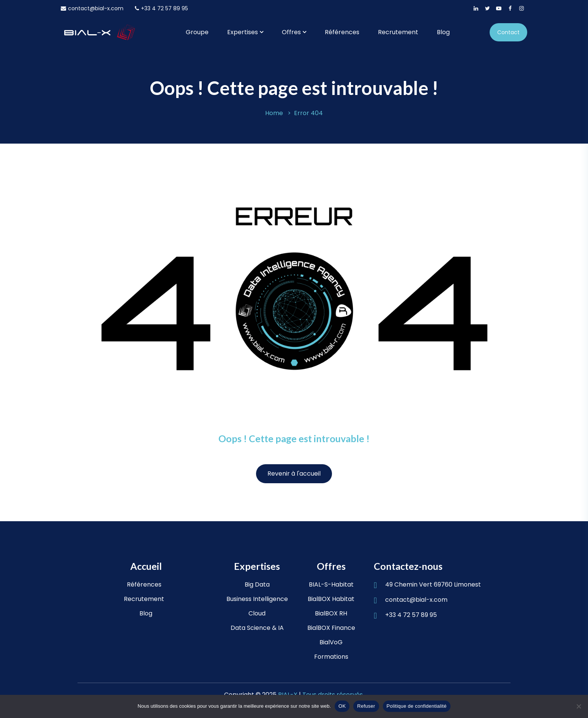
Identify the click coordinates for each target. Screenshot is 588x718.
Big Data (257, 584)
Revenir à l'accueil (294, 474)
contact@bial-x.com (92, 8)
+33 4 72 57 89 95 (161, 8)
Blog (443, 32)
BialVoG (331, 642)
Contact (508, 32)
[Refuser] (579, 706)
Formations (331, 657)
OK (342, 706)
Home (274, 113)
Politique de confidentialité (417, 706)
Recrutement (398, 32)
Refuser (366, 706)
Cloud (257, 613)
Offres (291, 32)
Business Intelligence (257, 599)
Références (342, 32)
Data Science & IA (257, 628)
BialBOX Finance (331, 628)
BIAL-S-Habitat (331, 584)
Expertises (243, 32)
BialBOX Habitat (331, 599)
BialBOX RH (331, 613)
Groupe (197, 32)
